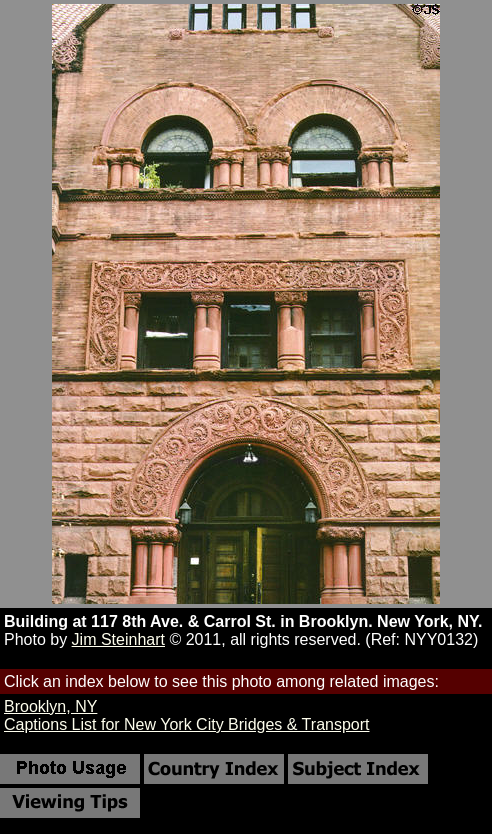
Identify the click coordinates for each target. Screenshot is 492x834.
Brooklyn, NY (50, 706)
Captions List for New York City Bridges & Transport (187, 724)
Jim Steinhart (118, 639)
